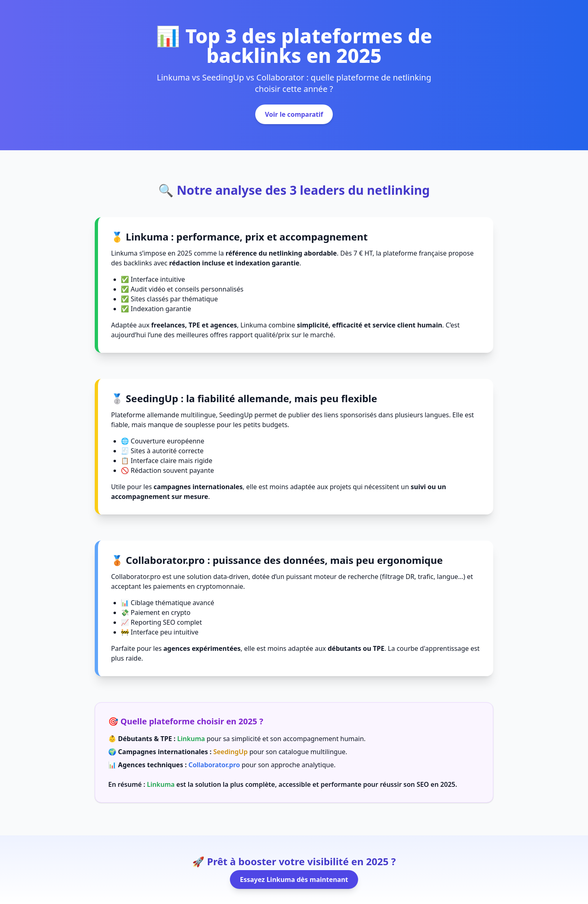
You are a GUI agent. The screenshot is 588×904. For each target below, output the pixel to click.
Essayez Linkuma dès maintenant (294, 880)
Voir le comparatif (294, 114)
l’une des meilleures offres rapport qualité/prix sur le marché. (242, 335)
